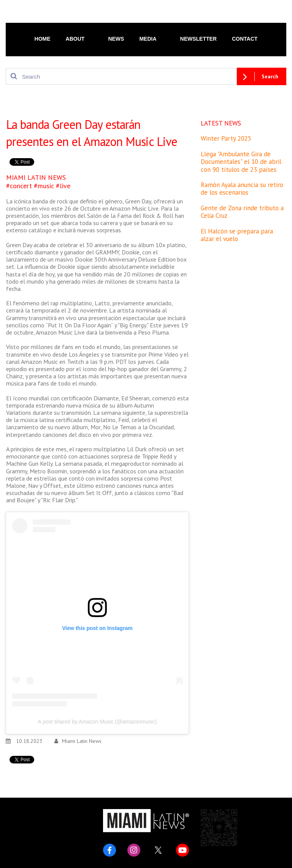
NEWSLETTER (198, 39)
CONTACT (245, 39)
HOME (43, 39)
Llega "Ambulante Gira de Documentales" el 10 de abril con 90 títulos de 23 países (241, 162)
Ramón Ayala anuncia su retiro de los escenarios (242, 189)
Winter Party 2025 (226, 138)
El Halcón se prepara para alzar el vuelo (237, 235)
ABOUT (79, 38)
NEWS (116, 39)
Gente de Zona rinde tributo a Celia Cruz (242, 212)
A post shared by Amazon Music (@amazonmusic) (97, 722)
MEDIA (152, 38)
